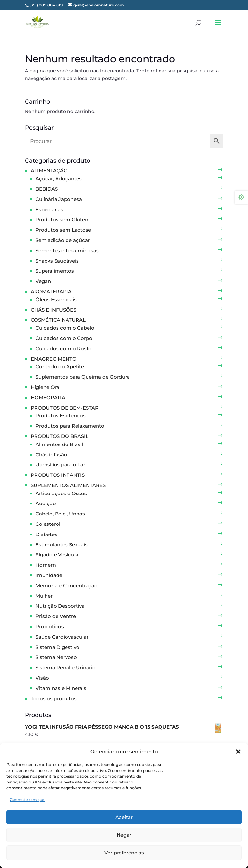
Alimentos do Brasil (59, 444)
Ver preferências (124, 853)
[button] (238, 752)
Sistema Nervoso (56, 657)
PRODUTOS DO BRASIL (60, 436)
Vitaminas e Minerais (61, 688)
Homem (46, 565)
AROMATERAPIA (51, 291)
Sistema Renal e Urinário (66, 668)
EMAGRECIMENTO (54, 359)
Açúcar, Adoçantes (59, 179)
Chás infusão (51, 455)
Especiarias (49, 210)
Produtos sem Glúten (62, 219)
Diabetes (46, 534)
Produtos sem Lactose (63, 230)
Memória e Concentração (67, 586)
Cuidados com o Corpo (64, 338)
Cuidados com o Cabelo (65, 328)
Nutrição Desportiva (60, 606)
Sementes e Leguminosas (67, 250)
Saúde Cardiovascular (62, 637)
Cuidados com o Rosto (64, 349)
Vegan (43, 281)
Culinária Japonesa (59, 199)
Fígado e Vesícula (57, 555)
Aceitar (124, 817)
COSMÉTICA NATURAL (58, 320)
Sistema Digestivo (57, 647)
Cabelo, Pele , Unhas (60, 514)
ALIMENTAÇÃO (49, 170)
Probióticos (50, 627)
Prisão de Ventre (56, 616)
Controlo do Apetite (60, 367)
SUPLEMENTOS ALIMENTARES (68, 485)
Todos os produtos (54, 698)
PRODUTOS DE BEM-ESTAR (65, 408)
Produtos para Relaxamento (70, 426)
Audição (46, 503)
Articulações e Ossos (61, 493)
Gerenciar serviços (27, 799)
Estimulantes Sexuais (62, 545)
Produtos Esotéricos (61, 416)
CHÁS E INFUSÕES (53, 310)
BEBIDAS (47, 189)
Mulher (44, 596)
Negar (124, 835)
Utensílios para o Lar (60, 465)
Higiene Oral (46, 387)
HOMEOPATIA (48, 398)
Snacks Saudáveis (57, 261)
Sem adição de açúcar (63, 240)
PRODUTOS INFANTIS (58, 475)
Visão (42, 678)
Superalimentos (55, 271)
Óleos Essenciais (56, 299)
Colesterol (48, 524)
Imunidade (49, 575)
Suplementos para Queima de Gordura (83, 377)
